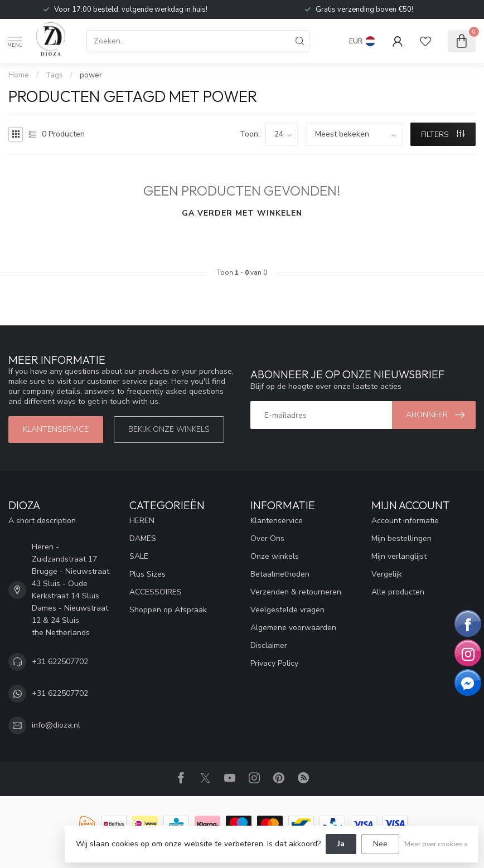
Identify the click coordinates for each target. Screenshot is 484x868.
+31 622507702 (60, 662)
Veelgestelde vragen (287, 610)
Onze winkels (275, 556)
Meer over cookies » (436, 844)
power (91, 75)
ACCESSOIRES (156, 592)
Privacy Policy (274, 663)
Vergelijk (387, 574)
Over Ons (267, 538)
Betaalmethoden (280, 574)
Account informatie (405, 521)
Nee (380, 844)
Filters (443, 135)
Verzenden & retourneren (296, 592)
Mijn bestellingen (401, 538)
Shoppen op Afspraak (168, 610)
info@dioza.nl (56, 725)
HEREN (142, 521)
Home (19, 75)
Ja (341, 844)
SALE (139, 556)
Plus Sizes (147, 574)
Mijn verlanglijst (399, 556)
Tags (54, 75)
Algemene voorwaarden (293, 628)
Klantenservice (56, 429)
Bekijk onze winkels (169, 429)
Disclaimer (269, 645)
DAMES (143, 538)
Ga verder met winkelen (242, 213)
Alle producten (398, 592)
